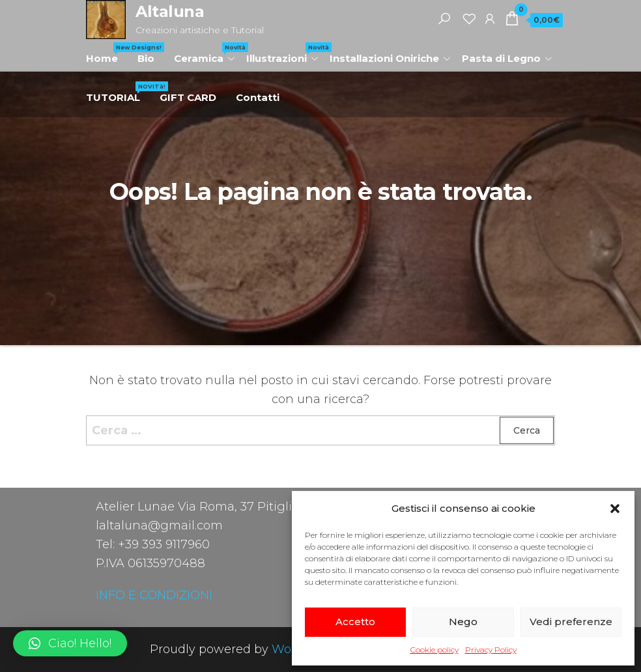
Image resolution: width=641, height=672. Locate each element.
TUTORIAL (118, 92)
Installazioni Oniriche (384, 58)
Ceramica (205, 53)
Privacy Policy (491, 650)
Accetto (355, 622)
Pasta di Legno (501, 58)
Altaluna (170, 11)
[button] (615, 509)
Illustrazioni (283, 53)
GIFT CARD (188, 97)
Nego (463, 622)
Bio (146, 58)
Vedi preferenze (571, 622)
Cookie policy (434, 650)
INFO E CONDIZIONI (154, 595)
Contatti (258, 97)
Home (107, 53)
